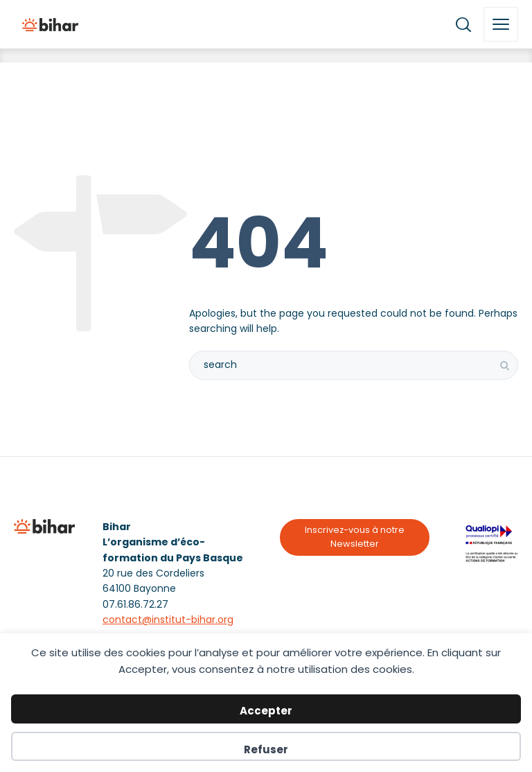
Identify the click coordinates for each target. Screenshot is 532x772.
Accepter (266, 711)
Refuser (266, 749)
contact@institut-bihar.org (168, 620)
